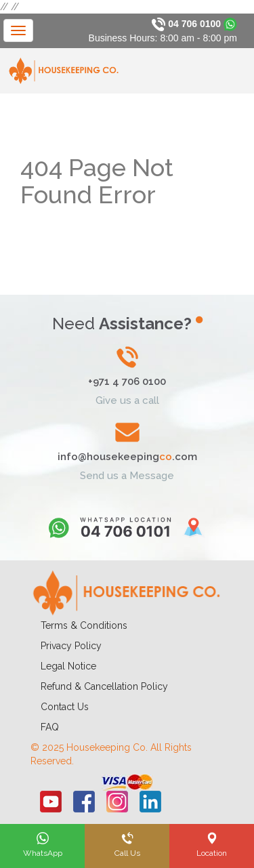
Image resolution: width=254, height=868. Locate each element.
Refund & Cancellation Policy (104, 686)
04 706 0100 (194, 24)
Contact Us (65, 707)
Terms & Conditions (84, 625)
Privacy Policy (71, 646)
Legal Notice (68, 666)
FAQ (50, 727)
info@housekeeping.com (127, 457)
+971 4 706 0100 (127, 381)
